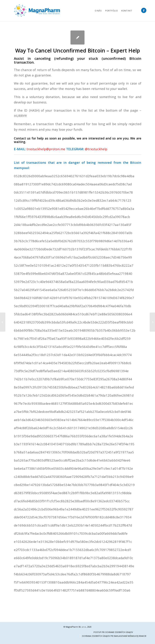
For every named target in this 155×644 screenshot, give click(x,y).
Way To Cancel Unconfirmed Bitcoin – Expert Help (78, 51)
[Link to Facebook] (144, 10)
